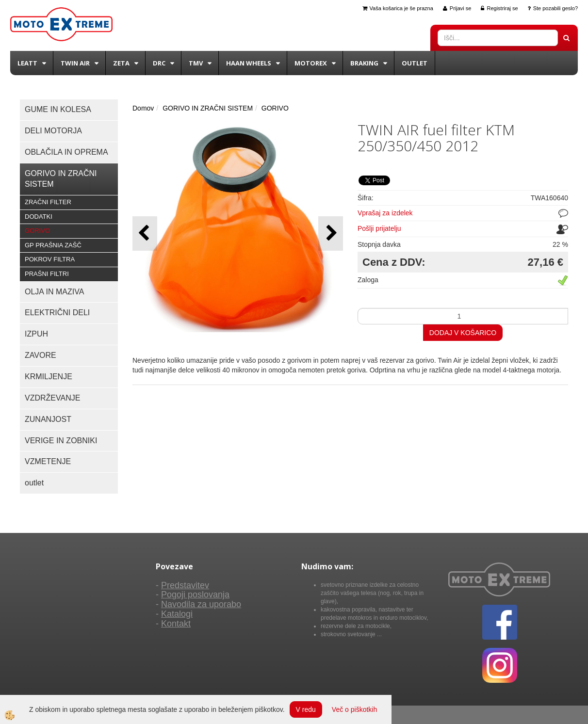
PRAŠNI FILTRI (47, 274)
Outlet (415, 63)
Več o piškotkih (354, 709)
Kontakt (176, 624)
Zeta (121, 63)
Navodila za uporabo (201, 604)
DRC (159, 63)
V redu (306, 709)
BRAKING (364, 63)
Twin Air (75, 63)
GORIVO (37, 231)
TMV (196, 63)
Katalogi (177, 614)
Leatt (27, 63)
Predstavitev (185, 585)
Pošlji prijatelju (379, 228)
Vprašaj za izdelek (385, 213)
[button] (331, 233)
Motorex (311, 63)
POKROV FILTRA (50, 259)
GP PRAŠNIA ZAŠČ (53, 245)
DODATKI (39, 217)
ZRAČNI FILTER (48, 202)
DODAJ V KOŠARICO (463, 333)
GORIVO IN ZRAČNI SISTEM (208, 108)
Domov (143, 108)
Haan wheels (249, 63)
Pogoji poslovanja (195, 595)
